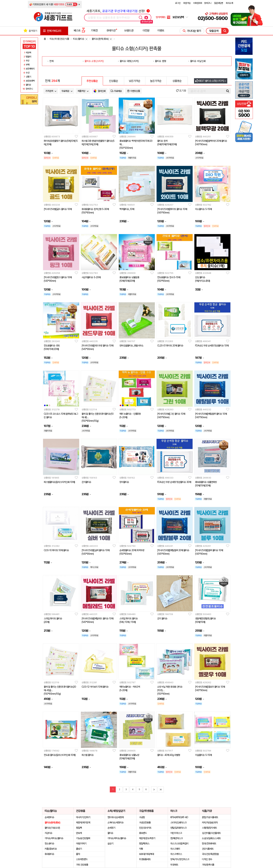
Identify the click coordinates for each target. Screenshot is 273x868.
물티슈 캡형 (161, 61)
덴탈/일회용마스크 (178, 828)
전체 (51, 61)
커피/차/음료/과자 (210, 823)
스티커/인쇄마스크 (178, 823)
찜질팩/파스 (144, 844)
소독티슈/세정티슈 (116, 823)
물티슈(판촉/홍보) (52, 823)
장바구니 (208, 3)
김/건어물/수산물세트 (211, 833)
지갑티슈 (49, 833)
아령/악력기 (81, 844)
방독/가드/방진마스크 (180, 859)
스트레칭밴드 (82, 859)
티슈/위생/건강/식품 (59, 39)
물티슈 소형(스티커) (94, 61)
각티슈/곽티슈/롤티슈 (54, 838)
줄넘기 (79, 849)
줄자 (78, 854)
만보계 (79, 833)
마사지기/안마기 (83, 817)
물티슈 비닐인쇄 (198, 61)
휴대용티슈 (49, 854)
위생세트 (174, 865)
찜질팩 (79, 828)
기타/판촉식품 (208, 865)
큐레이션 (111, 31)
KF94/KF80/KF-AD (179, 817)
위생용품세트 (145, 859)
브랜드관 (129, 31)
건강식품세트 (208, 849)
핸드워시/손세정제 (116, 817)
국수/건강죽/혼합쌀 (210, 854)
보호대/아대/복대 (146, 854)
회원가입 (187, 3)
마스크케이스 (176, 854)
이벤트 (161, 31)
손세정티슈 (49, 817)
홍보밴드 (143, 833)
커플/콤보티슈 (51, 849)
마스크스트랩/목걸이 (179, 844)
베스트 (80, 31)
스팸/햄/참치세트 (209, 828)
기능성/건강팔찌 (83, 838)
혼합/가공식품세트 (210, 817)
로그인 (178, 3)
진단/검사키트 (145, 828)
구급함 (142, 817)
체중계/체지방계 (83, 823)
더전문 (146, 31)
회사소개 (229, 3)
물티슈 (110, 833)
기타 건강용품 (82, 865)
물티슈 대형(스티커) (129, 61)
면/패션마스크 (177, 838)
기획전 (94, 31)
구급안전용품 (145, 823)
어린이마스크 (176, 833)
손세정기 (111, 828)
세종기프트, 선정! (118, 11)
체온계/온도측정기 (147, 838)
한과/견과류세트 (209, 844)
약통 (141, 849)
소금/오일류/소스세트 (211, 838)
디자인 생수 (207, 859)
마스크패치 (175, 849)
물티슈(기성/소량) (52, 828)
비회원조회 (198, 3)
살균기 (110, 844)
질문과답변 (219, 3)
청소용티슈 (49, 844)
